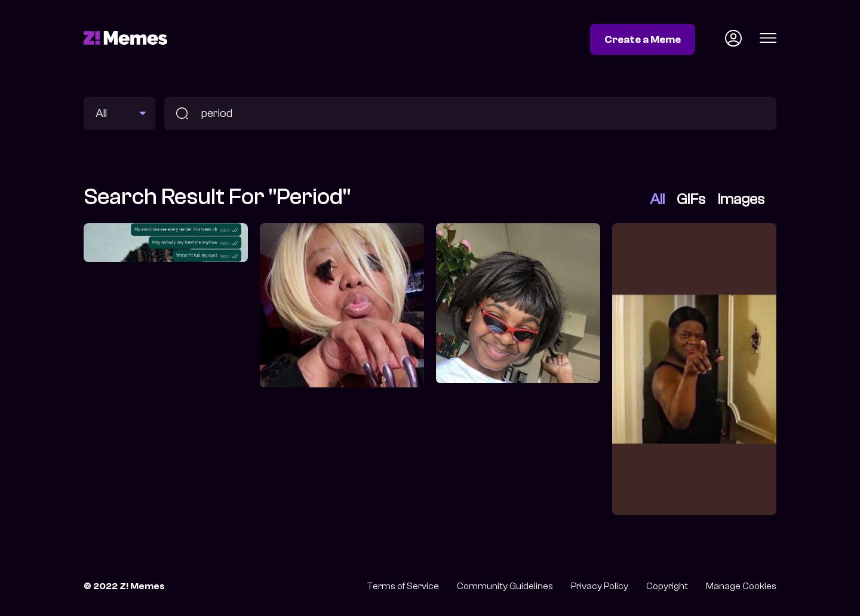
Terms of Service (403, 586)
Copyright (667, 586)
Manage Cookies (741, 586)
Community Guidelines (505, 586)
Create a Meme (643, 39)
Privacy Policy (600, 586)
